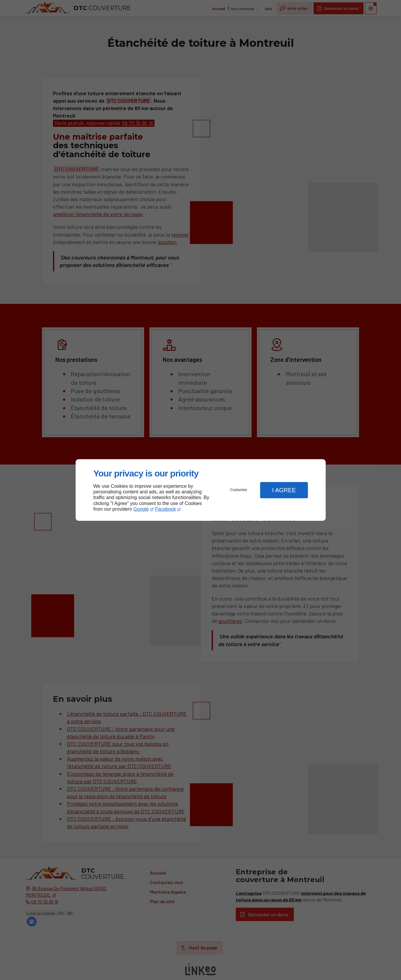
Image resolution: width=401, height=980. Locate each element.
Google (141, 509)
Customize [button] (239, 490)
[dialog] (201, 490)
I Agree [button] (284, 490)
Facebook (166, 509)
